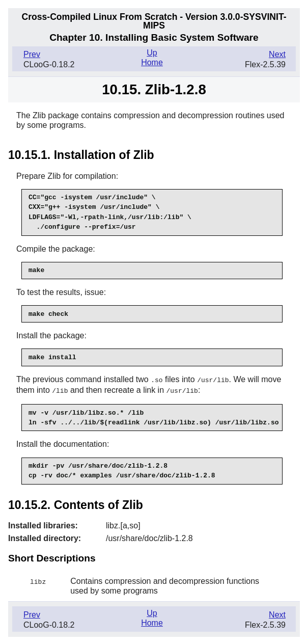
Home (152, 62)
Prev (32, 54)
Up (152, 53)
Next (277, 54)
